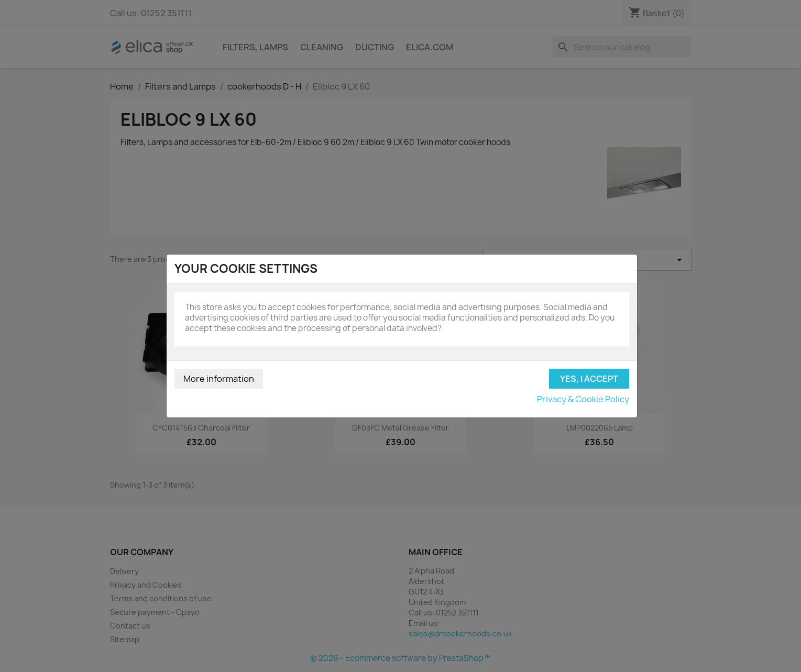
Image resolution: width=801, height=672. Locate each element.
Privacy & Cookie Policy (583, 399)
